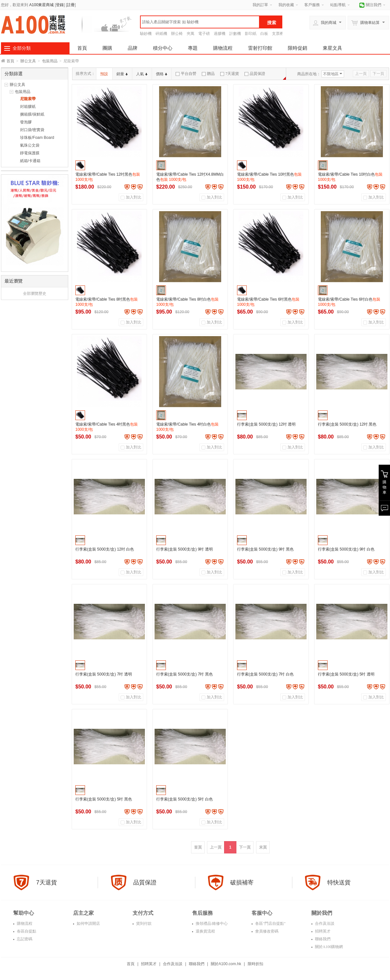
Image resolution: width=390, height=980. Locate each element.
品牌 (133, 48)
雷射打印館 (260, 48)
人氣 (142, 74)
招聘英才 (322, 931)
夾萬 (190, 34)
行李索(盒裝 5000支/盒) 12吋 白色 (105, 549)
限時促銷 (298, 48)
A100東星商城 (41, 5)
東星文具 (332, 48)
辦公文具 (28, 61)
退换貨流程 (205, 931)
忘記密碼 (24, 939)
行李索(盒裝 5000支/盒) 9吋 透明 (184, 549)
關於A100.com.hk (226, 964)
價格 (162, 74)
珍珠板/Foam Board (37, 138)
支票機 (278, 34)
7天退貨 (230, 74)
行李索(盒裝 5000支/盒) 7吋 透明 (104, 674)
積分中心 (163, 48)
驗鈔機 (146, 34)
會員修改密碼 (266, 931)
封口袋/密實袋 (32, 130)
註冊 (71, 5)
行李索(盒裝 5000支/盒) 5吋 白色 (184, 799)
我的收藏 (286, 5)
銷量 (122, 74)
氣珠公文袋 (30, 145)
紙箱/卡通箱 (30, 161)
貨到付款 (143, 923)
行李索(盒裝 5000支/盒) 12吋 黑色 (347, 424)
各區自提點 (26, 931)
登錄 (60, 5)
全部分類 (22, 48)
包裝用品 (50, 61)
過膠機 (220, 34)
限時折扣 (255, 964)
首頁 (82, 48)
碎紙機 (161, 34)
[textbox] (200, 22)
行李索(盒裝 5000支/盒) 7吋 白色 (265, 674)
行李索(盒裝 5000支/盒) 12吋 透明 (266, 424)
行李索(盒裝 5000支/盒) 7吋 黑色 (184, 674)
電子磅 (204, 34)
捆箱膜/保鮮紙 (32, 114)
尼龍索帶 (28, 99)
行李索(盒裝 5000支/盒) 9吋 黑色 (265, 549)
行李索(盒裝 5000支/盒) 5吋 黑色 (104, 799)
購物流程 (223, 48)
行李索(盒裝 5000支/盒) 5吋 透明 (346, 674)
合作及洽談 (324, 923)
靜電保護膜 (30, 153)
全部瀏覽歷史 (35, 294)
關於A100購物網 (329, 947)
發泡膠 (26, 122)
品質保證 (255, 74)
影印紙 (251, 34)
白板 (264, 34)
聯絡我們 (322, 939)
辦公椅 (177, 34)
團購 (107, 48)
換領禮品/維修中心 (211, 923)
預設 (104, 74)
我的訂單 (260, 5)
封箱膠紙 (28, 107)
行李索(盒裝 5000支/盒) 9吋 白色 (346, 549)
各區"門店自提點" (270, 923)
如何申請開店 (88, 923)
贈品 (208, 74)
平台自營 (186, 74)
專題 (193, 48)
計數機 (235, 34)
